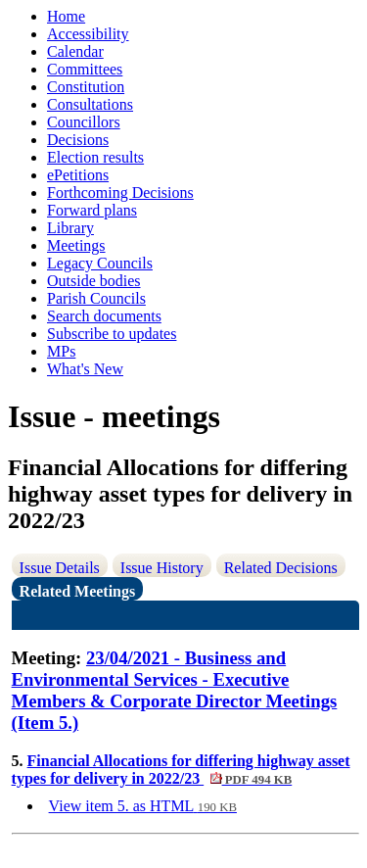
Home (66, 16)
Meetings (76, 245)
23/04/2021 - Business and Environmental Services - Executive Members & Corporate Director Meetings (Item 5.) (175, 690)
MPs (61, 351)
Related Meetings (78, 591)
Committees (85, 69)
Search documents (104, 316)
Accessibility (88, 34)
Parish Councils (96, 298)
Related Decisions (281, 568)
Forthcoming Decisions (120, 193)
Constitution (86, 87)
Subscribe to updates (112, 334)
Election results (95, 157)
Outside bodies (94, 281)
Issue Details (60, 568)
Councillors (84, 122)
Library (70, 228)
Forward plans (92, 210)
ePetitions (78, 175)
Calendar (75, 51)
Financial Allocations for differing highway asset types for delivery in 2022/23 (181, 770)
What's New (85, 369)
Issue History (162, 568)
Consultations (90, 104)
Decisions (78, 140)
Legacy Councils (100, 263)
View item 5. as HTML (143, 806)
